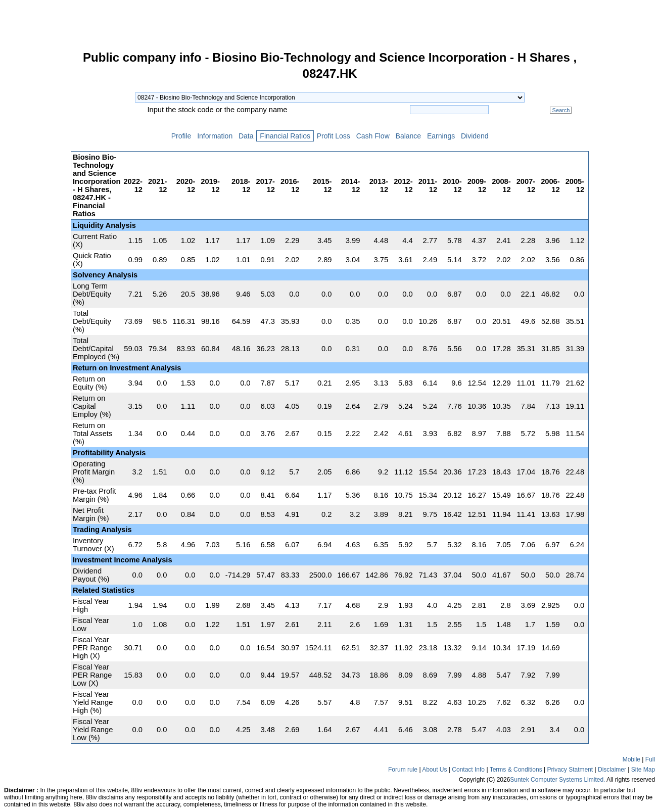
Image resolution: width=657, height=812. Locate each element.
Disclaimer (612, 770)
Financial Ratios (285, 136)
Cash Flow (373, 136)
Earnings (441, 136)
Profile (181, 136)
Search (561, 110)
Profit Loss (334, 136)
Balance (408, 136)
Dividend (475, 136)
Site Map (643, 770)
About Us (434, 770)
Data (246, 136)
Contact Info (468, 770)
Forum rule (403, 770)
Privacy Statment (570, 770)
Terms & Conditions (516, 770)
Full (650, 759)
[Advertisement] (35, 204)
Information (215, 136)
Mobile (631, 759)
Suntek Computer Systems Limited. (557, 780)
